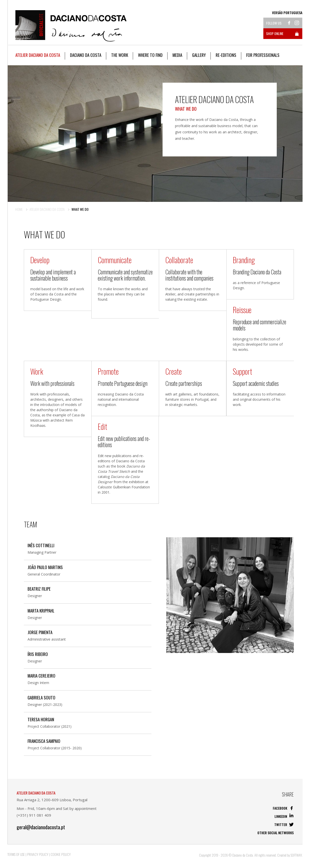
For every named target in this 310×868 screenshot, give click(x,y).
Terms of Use (16, 854)
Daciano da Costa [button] (86, 55)
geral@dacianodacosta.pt (41, 827)
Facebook (283, 808)
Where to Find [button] (150, 55)
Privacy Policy (38, 854)
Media (177, 55)
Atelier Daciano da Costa (47, 209)
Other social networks (276, 833)
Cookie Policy (61, 854)
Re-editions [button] (226, 55)
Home (19, 209)
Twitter (284, 824)
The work (120, 55)
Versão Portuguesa (287, 13)
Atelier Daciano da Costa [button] (38, 55)
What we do (80, 209)
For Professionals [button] (263, 55)
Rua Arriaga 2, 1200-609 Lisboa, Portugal (52, 800)
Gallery (199, 55)
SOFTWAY (296, 855)
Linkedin (284, 816)
